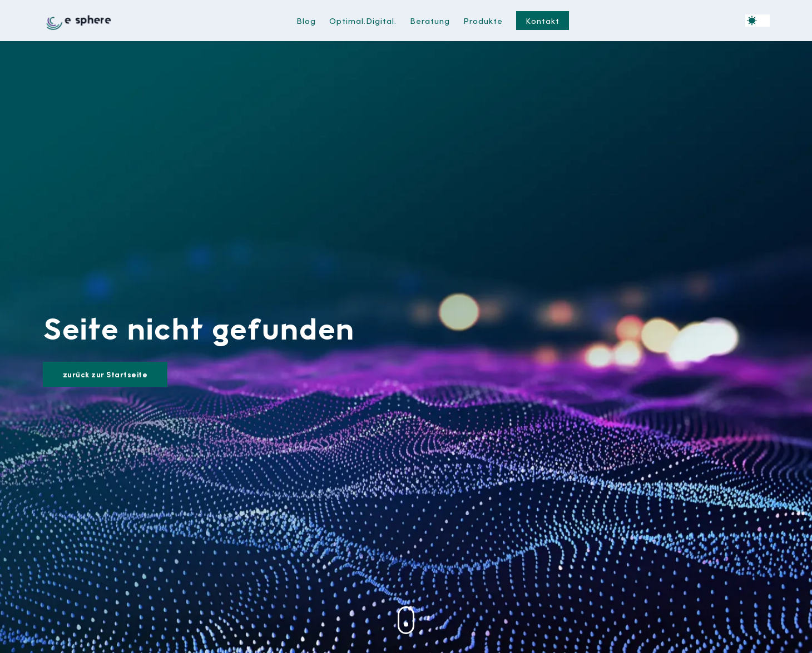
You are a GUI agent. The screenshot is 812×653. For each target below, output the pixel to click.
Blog (306, 20)
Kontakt (543, 20)
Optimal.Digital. (363, 20)
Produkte (483, 20)
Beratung (430, 20)
